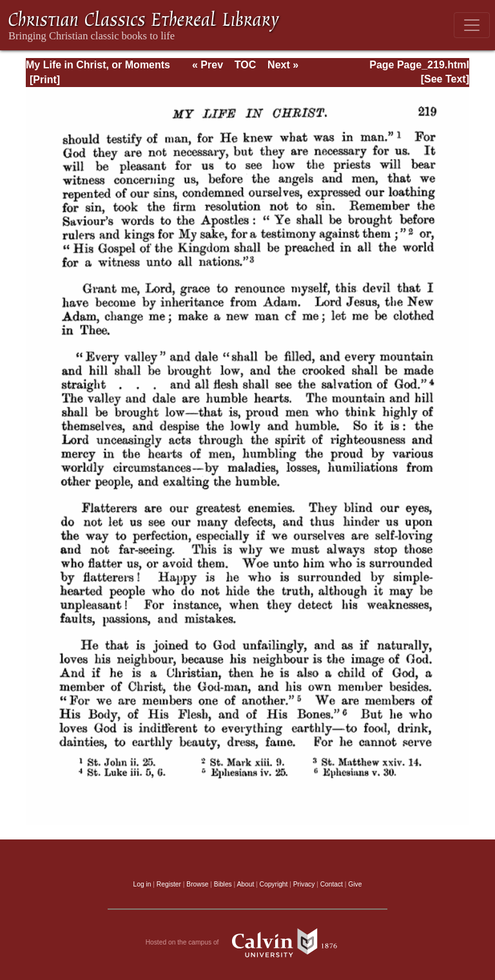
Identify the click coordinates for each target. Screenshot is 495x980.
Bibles (223, 884)
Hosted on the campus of (248, 943)
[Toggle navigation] (472, 25)
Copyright (274, 884)
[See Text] (445, 79)
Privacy (304, 884)
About (245, 884)
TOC (245, 65)
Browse (197, 884)
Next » (283, 65)
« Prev (208, 65)
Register (169, 884)
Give (355, 884)
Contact (332, 884)
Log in (142, 884)
